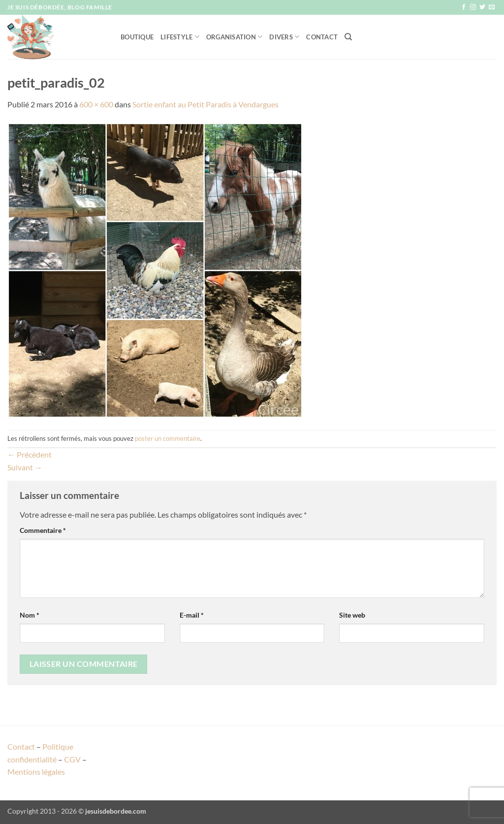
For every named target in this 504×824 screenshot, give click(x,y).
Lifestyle (180, 37)
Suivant (25, 467)
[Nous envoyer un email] (492, 7)
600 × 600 (96, 104)
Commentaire (43, 530)
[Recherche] (348, 37)
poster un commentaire (168, 438)
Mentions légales (36, 772)
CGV (72, 759)
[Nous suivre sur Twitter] (482, 7)
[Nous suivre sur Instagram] (473, 7)
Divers (284, 37)
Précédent (30, 454)
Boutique (137, 37)
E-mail (192, 615)
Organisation (235, 37)
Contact (322, 37)
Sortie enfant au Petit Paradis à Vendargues (205, 104)
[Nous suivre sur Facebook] (464, 7)
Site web (352, 615)
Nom (30, 615)
